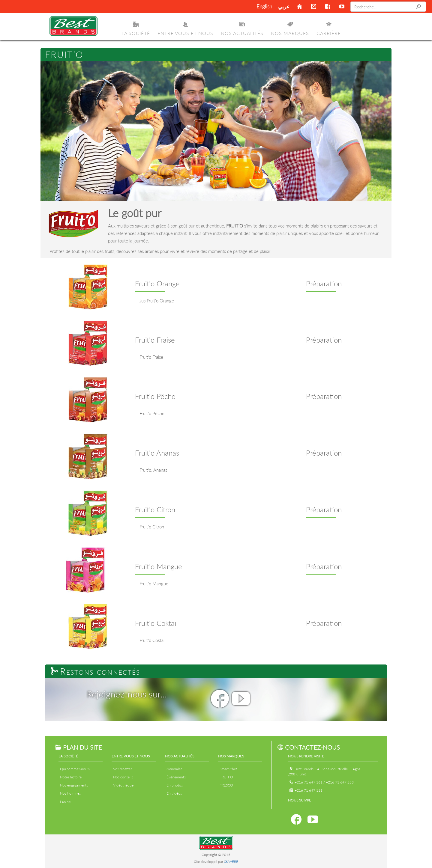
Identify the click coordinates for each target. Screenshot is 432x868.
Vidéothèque (123, 785)
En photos (175, 785)
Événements (176, 777)
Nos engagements (74, 785)
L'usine (65, 802)
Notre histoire (71, 777)
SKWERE (231, 862)
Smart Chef (228, 769)
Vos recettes (123, 769)
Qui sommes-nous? (75, 769)
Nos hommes (70, 793)
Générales (174, 769)
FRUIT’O (226, 777)
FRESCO (226, 785)
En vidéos (174, 793)
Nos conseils (123, 777)
